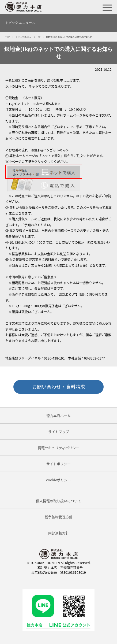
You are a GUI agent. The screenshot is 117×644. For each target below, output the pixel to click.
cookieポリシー (59, 480)
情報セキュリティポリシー (59, 448)
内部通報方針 (59, 533)
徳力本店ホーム (59, 415)
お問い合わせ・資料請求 (59, 387)
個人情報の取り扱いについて (59, 501)
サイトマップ (59, 432)
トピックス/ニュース (20, 23)
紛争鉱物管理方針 (59, 517)
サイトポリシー (59, 464)
